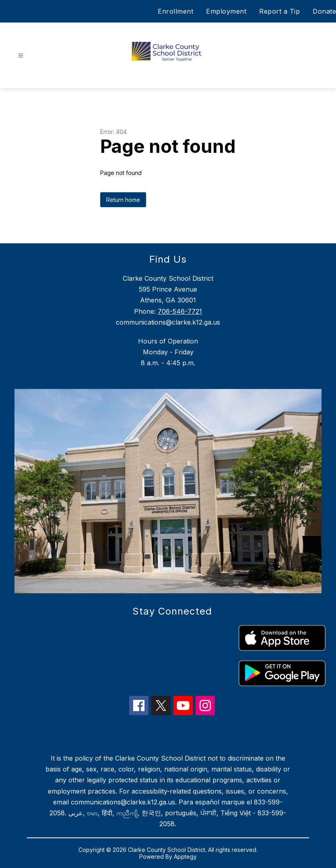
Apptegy (185, 857)
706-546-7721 (180, 311)
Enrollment (175, 11)
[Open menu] (21, 56)
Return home (123, 200)
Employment (226, 11)
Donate (324, 11)
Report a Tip (279, 11)
